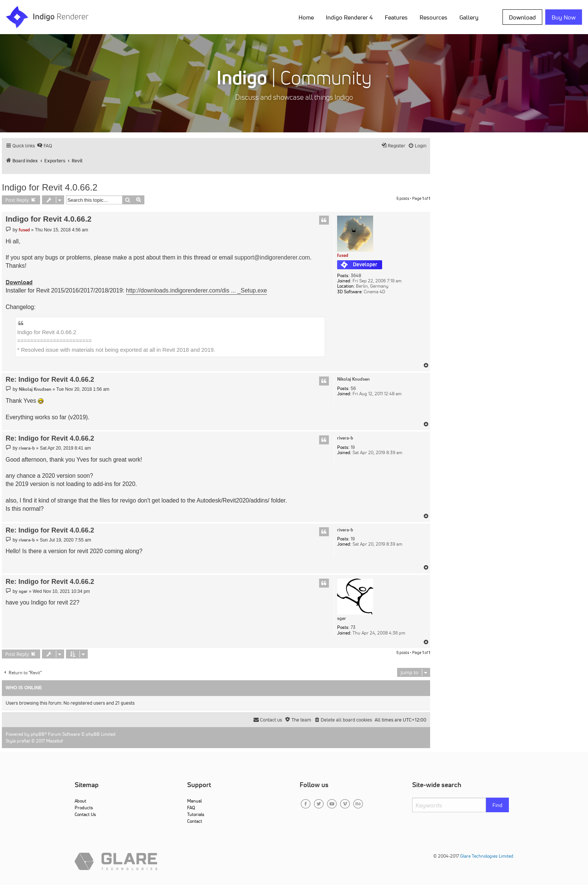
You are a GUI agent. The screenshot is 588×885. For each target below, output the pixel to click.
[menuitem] (44, 146)
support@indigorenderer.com (272, 257)
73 (353, 627)
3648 (356, 276)
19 (353, 447)
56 (353, 388)
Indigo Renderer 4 (349, 17)
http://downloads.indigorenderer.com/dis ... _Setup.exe (196, 290)
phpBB (38, 734)
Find (497, 805)
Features (396, 17)
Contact (195, 821)
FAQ (191, 808)
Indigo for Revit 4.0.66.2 (50, 187)
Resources (433, 17)
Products (84, 808)
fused (343, 255)
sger (342, 618)
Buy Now (564, 17)
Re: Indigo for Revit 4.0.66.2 (50, 379)
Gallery (469, 17)
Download (522, 17)
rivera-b (345, 438)
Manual (194, 801)
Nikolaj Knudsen (353, 379)
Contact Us (85, 814)
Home (306, 17)
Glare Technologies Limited (487, 856)
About (80, 801)
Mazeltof (55, 741)
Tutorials (196, 814)
